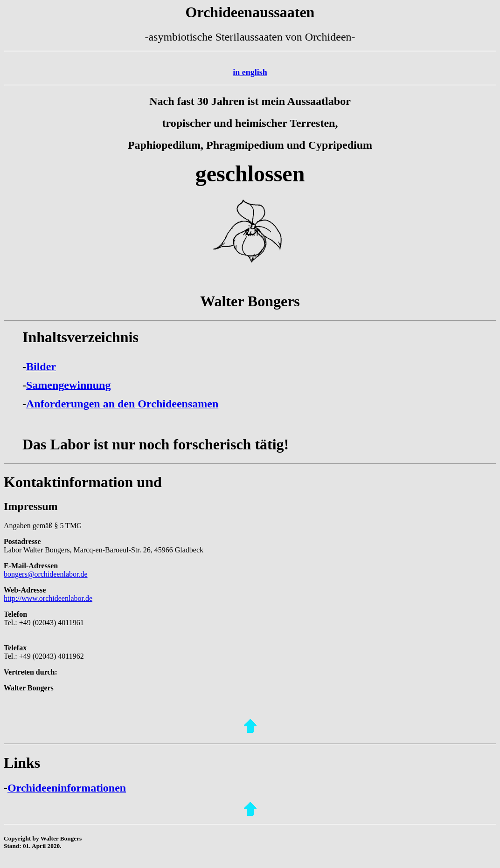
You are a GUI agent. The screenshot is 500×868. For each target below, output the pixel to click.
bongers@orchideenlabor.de (46, 574)
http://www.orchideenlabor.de (48, 598)
